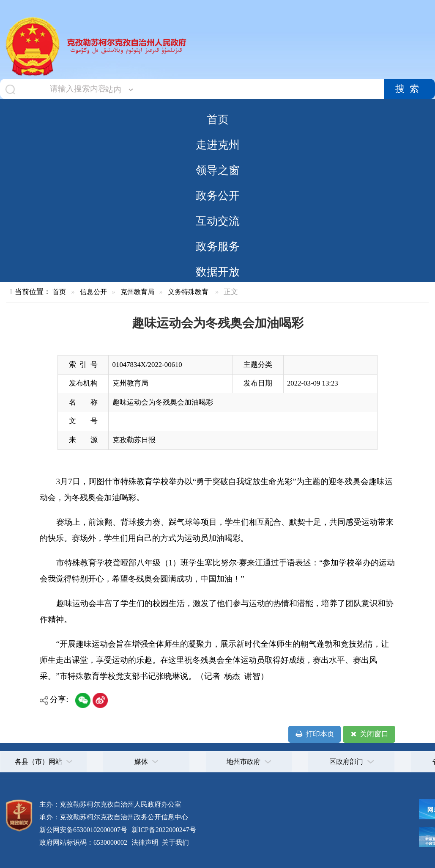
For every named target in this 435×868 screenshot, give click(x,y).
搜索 (410, 89)
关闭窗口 (369, 734)
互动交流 (218, 221)
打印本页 (314, 734)
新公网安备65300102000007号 (83, 830)
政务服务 (218, 246)
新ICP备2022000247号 (163, 830)
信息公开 (93, 292)
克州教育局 (137, 292)
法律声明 (145, 842)
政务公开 (218, 196)
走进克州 (218, 145)
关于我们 (175, 842)
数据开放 (218, 272)
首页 (218, 119)
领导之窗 (218, 170)
